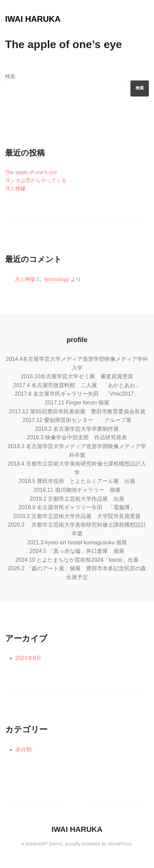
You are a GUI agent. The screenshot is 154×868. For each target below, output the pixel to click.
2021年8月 (29, 658)
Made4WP (36, 844)
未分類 (24, 749)
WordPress (120, 844)
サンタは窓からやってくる (36, 180)
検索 (10, 76)
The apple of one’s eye (31, 172)
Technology (56, 279)
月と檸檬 (15, 188)
